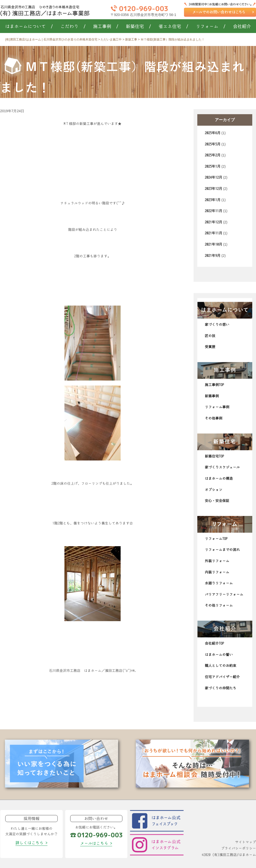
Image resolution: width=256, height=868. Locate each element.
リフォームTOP (216, 539)
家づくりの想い (217, 325)
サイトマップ (246, 842)
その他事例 (214, 418)
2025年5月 (213, 144)
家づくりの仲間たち (221, 688)
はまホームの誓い (219, 655)
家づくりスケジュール (222, 467)
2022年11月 (214, 211)
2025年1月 (213, 166)
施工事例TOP (214, 385)
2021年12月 (214, 222)
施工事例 (106, 26)
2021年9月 (213, 256)
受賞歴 (210, 347)
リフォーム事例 (217, 407)
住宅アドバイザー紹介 (222, 677)
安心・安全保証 (217, 501)
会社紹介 (242, 26)
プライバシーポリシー (239, 848)
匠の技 (210, 336)
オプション (214, 490)
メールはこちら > (96, 843)
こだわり (73, 26)
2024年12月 (214, 177)
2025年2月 (213, 155)
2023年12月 (214, 189)
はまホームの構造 (219, 478)
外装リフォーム (217, 561)
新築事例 (212, 396)
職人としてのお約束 (221, 666)
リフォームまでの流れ (222, 550)
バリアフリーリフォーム (224, 594)
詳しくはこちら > (31, 843)
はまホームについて (29, 26)
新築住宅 (138, 26)
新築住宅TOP (214, 456)
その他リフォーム (219, 605)
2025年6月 (213, 133)
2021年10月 (214, 244)
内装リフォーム (217, 572)
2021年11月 (214, 233)
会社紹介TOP (214, 643)
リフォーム (211, 26)
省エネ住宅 (173, 26)
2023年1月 (213, 200)
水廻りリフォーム (219, 583)
